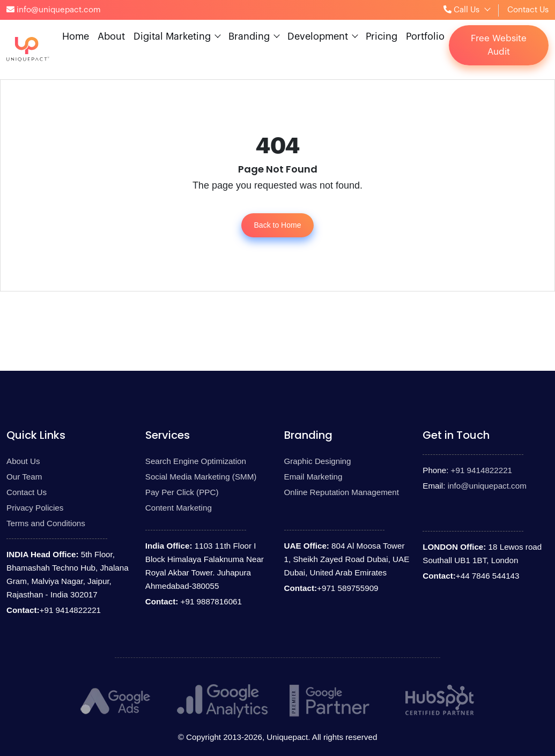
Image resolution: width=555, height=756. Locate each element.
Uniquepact (287, 737)
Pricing (382, 36)
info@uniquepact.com (487, 486)
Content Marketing (179, 508)
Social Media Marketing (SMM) (201, 477)
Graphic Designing (318, 461)
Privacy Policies (35, 508)
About (111, 36)
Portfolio (425, 36)
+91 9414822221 (70, 610)
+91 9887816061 (210, 601)
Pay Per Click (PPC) (182, 492)
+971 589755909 (347, 588)
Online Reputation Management (342, 492)
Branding (249, 36)
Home (76, 36)
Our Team (24, 477)
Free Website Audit (499, 45)
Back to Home (278, 225)
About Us (23, 461)
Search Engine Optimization (196, 461)
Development (318, 36)
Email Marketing (313, 477)
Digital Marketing (172, 36)
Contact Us (528, 10)
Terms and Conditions (46, 523)
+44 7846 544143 (488, 576)
